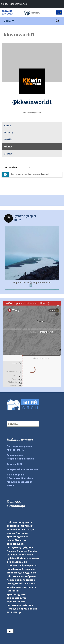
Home (7, 125)
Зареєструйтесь (19, 4)
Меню (7, 21)
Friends (8, 146)
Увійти (5, 4)
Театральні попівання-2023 (22, 469)
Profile (8, 139)
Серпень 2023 (14, 464)
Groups (8, 153)
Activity (8, 132)
